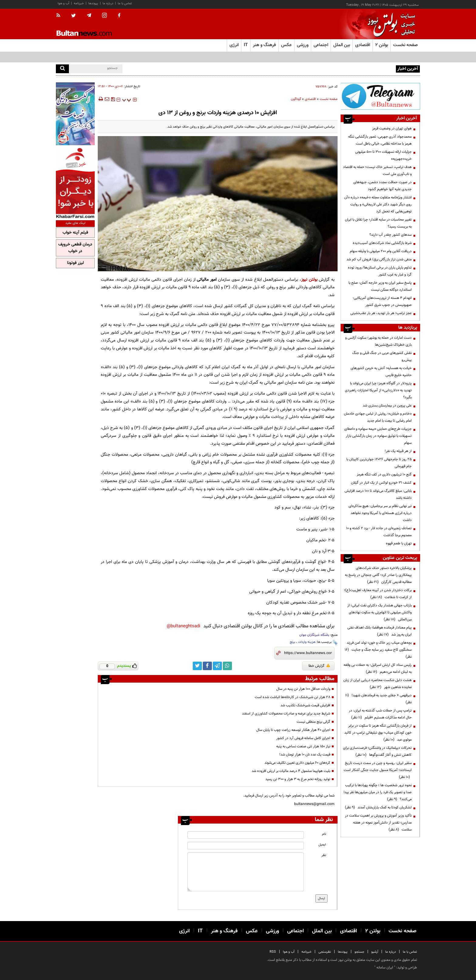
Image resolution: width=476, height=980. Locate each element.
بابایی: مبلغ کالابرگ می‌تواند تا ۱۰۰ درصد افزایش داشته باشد (378, 494)
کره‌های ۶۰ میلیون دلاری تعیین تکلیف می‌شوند (297, 763)
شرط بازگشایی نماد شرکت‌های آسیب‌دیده (382, 243)
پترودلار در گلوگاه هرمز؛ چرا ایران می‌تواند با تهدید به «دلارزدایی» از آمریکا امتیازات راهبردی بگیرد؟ (378, 390)
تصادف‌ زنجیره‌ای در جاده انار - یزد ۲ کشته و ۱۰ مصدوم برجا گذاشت (379, 532)
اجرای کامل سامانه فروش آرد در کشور (303, 738)
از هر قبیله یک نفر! (398, 451)
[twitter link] (197, 666)
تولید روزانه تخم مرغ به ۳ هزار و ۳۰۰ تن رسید (298, 779)
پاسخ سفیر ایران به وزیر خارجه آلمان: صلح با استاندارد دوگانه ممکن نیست (380, 286)
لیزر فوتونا (75, 263)
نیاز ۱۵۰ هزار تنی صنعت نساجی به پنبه (303, 746)
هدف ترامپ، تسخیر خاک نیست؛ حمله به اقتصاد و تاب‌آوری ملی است (377, 171)
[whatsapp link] (227, 666)
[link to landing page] (390, 24)
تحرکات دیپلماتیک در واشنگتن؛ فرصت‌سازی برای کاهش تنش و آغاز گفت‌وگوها (377, 751)
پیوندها (93, 3)
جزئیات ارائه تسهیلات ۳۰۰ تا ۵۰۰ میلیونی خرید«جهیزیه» (383, 155)
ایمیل (322, 845)
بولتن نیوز (309, 280)
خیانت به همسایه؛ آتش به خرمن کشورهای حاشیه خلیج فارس (381, 372)
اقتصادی (310, 99)
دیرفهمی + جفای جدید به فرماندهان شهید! (378, 699)
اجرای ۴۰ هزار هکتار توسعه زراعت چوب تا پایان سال (293, 730)
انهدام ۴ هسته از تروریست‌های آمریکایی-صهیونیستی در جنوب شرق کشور (382, 302)
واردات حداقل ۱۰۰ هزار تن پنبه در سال (303, 689)
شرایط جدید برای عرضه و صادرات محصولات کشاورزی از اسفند (286, 714)
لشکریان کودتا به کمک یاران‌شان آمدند (378, 807)
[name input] (246, 835)
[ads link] (380, 96)
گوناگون (296, 99)
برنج (292, 642)
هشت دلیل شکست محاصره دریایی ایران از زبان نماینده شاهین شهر (377, 684)
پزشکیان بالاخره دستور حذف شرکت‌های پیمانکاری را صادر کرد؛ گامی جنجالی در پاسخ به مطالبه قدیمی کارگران (378, 575)
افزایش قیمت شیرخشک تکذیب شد (305, 705)
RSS (273, 952)
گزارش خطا (319, 666)
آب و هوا (63, 3)
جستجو (359, 952)
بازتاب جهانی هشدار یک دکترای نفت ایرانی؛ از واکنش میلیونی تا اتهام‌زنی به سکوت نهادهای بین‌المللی (379, 612)
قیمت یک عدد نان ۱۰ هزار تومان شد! (305, 755)
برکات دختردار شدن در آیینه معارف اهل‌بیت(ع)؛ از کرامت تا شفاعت (378, 594)
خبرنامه (79, 3)
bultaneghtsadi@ (184, 626)
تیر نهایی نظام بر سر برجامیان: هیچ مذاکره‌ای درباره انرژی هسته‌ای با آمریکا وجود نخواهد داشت (380, 513)
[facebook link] (207, 666)
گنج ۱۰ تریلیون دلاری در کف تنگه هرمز (384, 475)
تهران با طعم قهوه (399, 543)
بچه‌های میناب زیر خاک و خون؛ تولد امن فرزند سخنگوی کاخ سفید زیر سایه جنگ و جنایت (378, 650)
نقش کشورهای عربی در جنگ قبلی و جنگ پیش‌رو (382, 356)
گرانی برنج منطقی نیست (313, 722)
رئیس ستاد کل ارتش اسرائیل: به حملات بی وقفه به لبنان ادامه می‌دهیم (378, 668)
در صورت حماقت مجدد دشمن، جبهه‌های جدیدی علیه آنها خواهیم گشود (382, 186)
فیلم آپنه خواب (75, 233)
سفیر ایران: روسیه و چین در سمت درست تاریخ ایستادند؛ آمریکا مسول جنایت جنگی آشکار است (378, 770)
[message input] (246, 872)
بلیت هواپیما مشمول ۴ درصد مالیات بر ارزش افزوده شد (291, 771)
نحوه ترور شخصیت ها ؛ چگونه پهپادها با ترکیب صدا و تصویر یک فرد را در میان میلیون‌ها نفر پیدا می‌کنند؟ (378, 792)
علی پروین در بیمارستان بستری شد (387, 406)
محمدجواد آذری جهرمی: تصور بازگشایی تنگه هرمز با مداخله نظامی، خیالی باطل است (380, 140)
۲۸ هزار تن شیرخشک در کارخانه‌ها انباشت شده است (292, 697)
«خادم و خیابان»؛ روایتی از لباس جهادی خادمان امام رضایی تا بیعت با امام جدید (378, 417)
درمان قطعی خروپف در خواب (75, 248)
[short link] (308, 653)
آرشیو (375, 952)
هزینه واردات (307, 642)
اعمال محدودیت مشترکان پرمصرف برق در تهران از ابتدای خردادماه (348, 68)
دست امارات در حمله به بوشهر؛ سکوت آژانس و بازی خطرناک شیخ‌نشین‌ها (378, 341)
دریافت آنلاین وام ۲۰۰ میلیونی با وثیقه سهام (381, 251)
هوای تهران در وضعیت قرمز (392, 128)
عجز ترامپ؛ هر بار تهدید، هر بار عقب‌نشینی (381, 313)
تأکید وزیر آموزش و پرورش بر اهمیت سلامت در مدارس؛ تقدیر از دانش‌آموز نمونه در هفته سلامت (378, 823)
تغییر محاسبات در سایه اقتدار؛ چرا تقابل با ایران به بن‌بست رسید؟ (378, 223)
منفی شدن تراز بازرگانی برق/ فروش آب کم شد (379, 259)
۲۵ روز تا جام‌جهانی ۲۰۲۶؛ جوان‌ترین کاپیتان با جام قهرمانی (379, 463)
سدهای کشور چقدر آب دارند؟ (391, 235)
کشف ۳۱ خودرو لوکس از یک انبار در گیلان (381, 483)
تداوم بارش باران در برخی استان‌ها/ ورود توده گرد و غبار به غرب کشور (380, 271)
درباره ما (108, 3)
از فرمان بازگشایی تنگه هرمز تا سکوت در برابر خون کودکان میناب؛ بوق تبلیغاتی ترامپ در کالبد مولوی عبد (378, 733)
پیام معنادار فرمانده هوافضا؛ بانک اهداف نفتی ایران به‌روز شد (379, 631)
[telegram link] (217, 666)
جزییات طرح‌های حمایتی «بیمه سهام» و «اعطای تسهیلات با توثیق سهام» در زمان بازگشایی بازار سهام (378, 436)
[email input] (246, 846)
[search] (62, 69)
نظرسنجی (325, 952)
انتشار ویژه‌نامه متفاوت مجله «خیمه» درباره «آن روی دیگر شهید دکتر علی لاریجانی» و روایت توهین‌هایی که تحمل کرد (378, 204)
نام (324, 834)
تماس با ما (125, 3)
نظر (324, 855)
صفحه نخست (405, 45)
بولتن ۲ (382, 45)
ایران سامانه (385, 968)
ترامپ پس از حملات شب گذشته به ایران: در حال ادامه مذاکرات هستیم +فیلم (380, 714)
